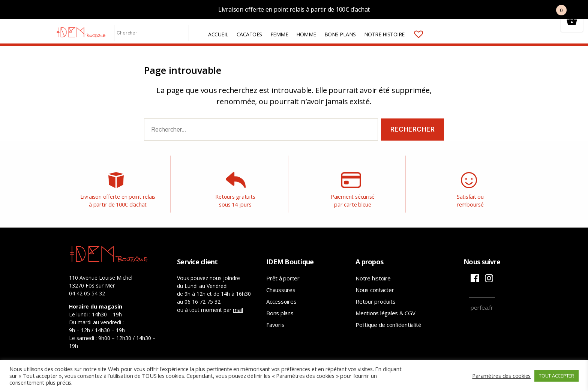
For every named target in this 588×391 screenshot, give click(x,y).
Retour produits (375, 300)
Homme (325, 37)
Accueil (237, 37)
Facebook (475, 276)
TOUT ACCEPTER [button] (556, 376)
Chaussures (281, 288)
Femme (298, 37)
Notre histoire (403, 37)
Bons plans (359, 37)
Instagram (489, 276)
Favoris (275, 323)
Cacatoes (268, 37)
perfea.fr (482, 306)
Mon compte (453, 37)
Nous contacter (375, 288)
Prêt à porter (283, 276)
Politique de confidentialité (388, 323)
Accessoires (281, 300)
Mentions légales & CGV (385, 311)
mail (238, 308)
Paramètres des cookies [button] (501, 376)
